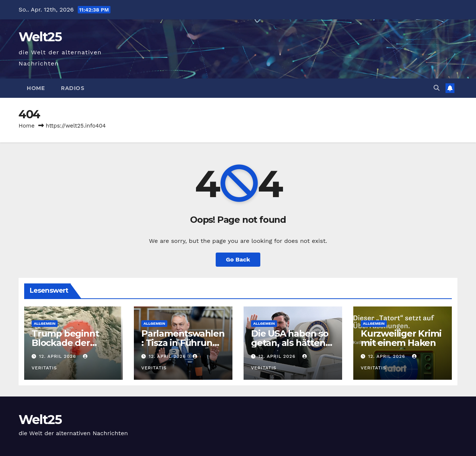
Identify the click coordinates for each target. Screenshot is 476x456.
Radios (73, 88)
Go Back (238, 259)
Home (36, 88)
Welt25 (40, 37)
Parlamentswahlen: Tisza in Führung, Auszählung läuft (183, 343)
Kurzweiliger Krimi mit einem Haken (401, 338)
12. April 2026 (58, 356)
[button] (437, 88)
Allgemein (45, 323)
